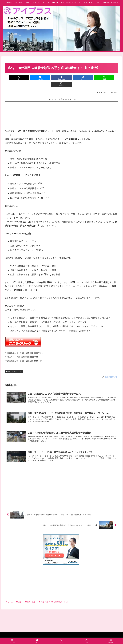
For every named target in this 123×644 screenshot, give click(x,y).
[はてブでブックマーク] (71, 78)
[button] (109, 78)
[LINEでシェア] (90, 78)
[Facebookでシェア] (52, 78)
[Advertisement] (62, 104)
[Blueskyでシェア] (33, 78)
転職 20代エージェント (14, 365)
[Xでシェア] (14, 78)
